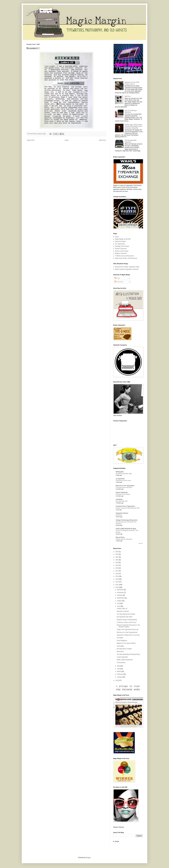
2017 (117, 571)
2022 (117, 557)
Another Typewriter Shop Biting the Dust (128, 508)
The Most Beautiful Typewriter (131, 141)
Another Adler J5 (122, 609)
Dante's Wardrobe (122, 492)
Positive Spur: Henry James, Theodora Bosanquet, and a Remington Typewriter (133, 126)
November (121, 592)
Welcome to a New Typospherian (127, 632)
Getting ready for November (124, 539)
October (120, 595)
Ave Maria (119, 515)
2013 (117, 582)
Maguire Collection (121, 253)
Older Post (102, 140)
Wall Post (128, 96)
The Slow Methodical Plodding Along (128, 654)
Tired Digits (120, 646)
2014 (117, 579)
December (121, 590)
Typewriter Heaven (122, 513)
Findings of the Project (122, 246)
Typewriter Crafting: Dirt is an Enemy (128, 635)
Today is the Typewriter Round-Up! (128, 630)
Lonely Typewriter (122, 657)
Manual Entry (120, 537)
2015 (117, 576)
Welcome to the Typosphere (125, 486)
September (121, 598)
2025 (117, 552)
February (120, 674)
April (119, 669)
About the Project (120, 241)
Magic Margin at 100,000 (123, 239)
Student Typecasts (121, 249)
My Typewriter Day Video (125, 617)
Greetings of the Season (123, 494)
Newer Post (31, 140)
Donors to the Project (122, 251)
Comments (119, 282)
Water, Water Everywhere (125, 660)
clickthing (119, 499)
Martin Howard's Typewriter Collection (127, 269)
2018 (117, 568)
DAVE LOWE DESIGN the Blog (126, 529)
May (119, 666)
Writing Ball (120, 472)
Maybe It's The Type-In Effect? (126, 643)
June (119, 606)
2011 (117, 587)
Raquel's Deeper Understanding (127, 620)
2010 (117, 680)
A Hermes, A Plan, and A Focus (127, 622)
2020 (117, 563)
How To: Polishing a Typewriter (131, 111)
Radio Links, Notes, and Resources (126, 258)
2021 (117, 560)
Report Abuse (119, 827)
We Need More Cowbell (124, 649)
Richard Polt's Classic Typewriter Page (127, 267)
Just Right (120, 638)
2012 (117, 585)
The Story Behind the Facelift (126, 614)
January (120, 677)
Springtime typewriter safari (124, 474)
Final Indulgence (122, 641)
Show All (141, 543)
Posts (117, 278)
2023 (117, 554)
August (120, 601)
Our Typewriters (120, 244)
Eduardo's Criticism (123, 611)
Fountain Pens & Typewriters (125, 506)
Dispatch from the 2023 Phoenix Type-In (132, 83)
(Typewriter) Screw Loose (123, 480)
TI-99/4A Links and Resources (124, 256)
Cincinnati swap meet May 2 (124, 487)
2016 (117, 574)
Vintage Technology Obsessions (127, 520)
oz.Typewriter (120, 479)
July (119, 603)
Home (67, 140)
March (119, 671)
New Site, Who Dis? (122, 501)
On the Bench (121, 663)
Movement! (120, 651)
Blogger (88, 858)
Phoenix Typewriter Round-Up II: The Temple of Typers (128, 626)
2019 (117, 565)
